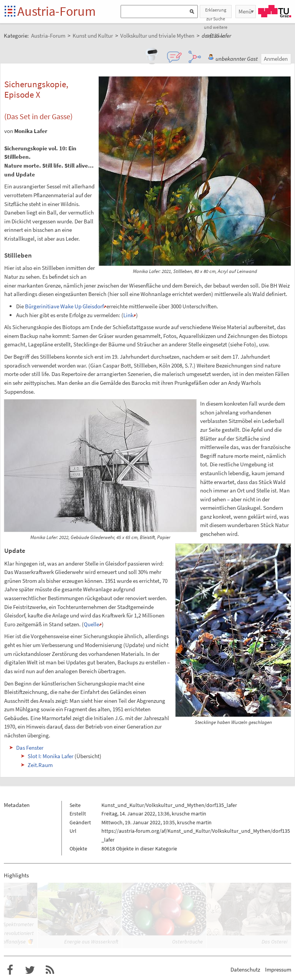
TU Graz (275, 11)
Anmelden (276, 59)
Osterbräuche (187, 942)
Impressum (278, 969)
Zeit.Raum (40, 765)
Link (128, 315)
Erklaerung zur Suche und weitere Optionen (216, 12)
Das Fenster (30, 748)
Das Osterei (274, 942)
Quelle (91, 624)
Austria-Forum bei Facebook (10, 970)
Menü (245, 11)
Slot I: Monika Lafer (51, 756)
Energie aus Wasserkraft (91, 942)
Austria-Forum (56, 11)
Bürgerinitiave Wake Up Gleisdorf (64, 306)
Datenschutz (245, 969)
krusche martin (189, 814)
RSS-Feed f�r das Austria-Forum (50, 970)
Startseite (11, 12)
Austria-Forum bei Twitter (30, 970)
